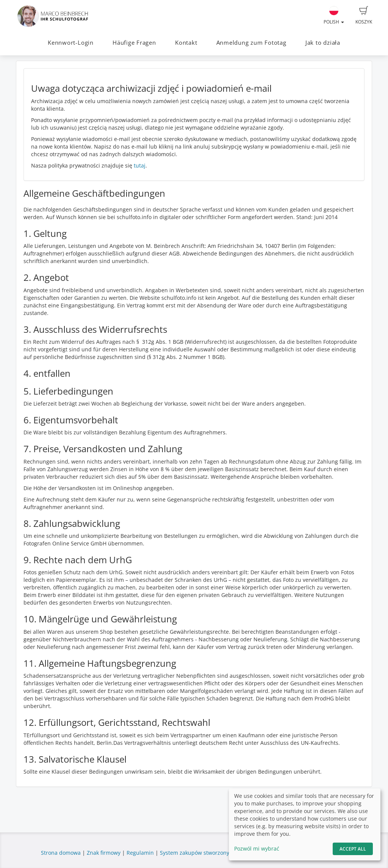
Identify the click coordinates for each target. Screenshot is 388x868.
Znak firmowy (104, 853)
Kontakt (186, 43)
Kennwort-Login (71, 43)
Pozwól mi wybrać (257, 848)
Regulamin (140, 853)
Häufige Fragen (134, 43)
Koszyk (364, 16)
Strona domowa (61, 853)
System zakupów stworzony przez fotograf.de (217, 853)
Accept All (353, 849)
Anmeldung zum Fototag (251, 43)
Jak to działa (323, 43)
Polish (334, 16)
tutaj (140, 165)
